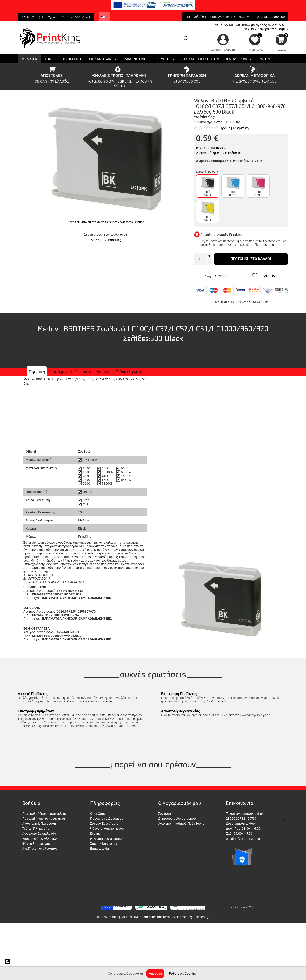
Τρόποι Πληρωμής (36, 829)
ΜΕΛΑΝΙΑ (98, 240)
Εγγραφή (229, 50)
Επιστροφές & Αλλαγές (40, 839)
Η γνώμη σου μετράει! (106, 839)
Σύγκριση (217, 276)
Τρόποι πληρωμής (129, 372)
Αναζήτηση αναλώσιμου (40, 849)
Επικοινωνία (243, 17)
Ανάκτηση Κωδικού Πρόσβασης (181, 824)
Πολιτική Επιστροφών (230, 302)
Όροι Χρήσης (259, 302)
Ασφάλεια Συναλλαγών (39, 833)
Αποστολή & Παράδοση (39, 824)
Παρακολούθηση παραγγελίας (45, 814)
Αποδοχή (155, 973)
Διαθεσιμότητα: (207, 153)
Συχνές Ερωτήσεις (104, 824)
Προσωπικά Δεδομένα (107, 819)
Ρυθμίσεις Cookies (182, 973)
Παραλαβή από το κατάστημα (44, 819)
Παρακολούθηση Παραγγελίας (207, 17)
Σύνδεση (217, 50)
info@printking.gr (248, 839)
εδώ (109, 701)
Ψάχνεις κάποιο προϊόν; (108, 829)
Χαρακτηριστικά (60, 372)
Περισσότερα (264, 245)
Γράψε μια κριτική (235, 128)
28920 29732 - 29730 (76, 17)
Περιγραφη (37, 372)
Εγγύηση (96, 833)
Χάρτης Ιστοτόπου (104, 844)
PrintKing (115, 240)
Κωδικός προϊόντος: (208, 122)
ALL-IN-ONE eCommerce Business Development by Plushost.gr (166, 917)
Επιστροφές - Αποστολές (94, 372)
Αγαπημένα (256, 50)
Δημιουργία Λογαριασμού (177, 819)
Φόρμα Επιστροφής (37, 844)
